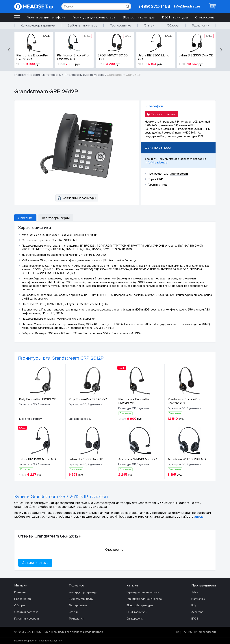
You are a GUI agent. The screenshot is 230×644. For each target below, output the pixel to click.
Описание (25, 218)
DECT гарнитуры (175, 17)
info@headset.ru (187, 6)
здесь (199, 517)
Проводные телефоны (45, 75)
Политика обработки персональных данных (38, 641)
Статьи (149, 25)
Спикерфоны (205, 17)
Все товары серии (56, 218)
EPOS (195, 619)
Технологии (201, 25)
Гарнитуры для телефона (46, 17)
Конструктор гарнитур (38, 25)
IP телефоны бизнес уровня (84, 75)
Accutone (197, 612)
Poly (194, 605)
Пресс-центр (23, 599)
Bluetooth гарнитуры (139, 17)
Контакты (20, 592)
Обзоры (173, 25)
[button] (9, 50)
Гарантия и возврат (27, 619)
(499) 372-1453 (155, 6)
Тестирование (120, 25)
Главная (20, 75)
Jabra (195, 592)
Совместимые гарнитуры (77, 198)
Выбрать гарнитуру (82, 25)
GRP (160, 179)
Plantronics (198, 599)
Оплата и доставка (26, 612)
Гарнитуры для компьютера (94, 17)
